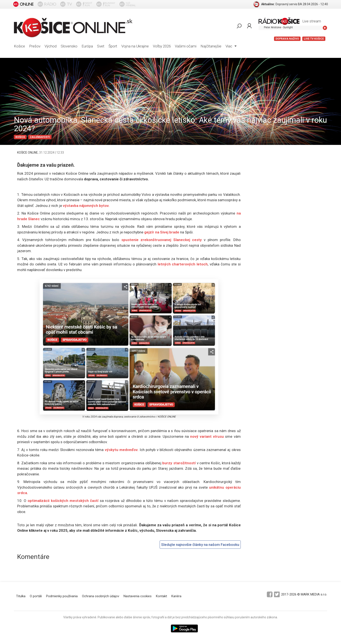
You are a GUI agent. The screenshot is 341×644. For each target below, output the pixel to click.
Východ (51, 46)
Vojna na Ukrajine (135, 46)
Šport (113, 46)
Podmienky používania (62, 596)
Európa (87, 46)
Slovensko (69, 46)
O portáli (36, 596)
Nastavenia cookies (138, 596)
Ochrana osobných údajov (101, 596)
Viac (231, 46)
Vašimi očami (186, 46)
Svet (101, 46)
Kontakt (161, 596)
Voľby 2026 (162, 46)
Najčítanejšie (211, 46)
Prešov (35, 46)
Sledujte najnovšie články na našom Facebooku (200, 545)
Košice (19, 46)
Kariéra (176, 596)
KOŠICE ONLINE (28, 153)
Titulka (21, 596)
